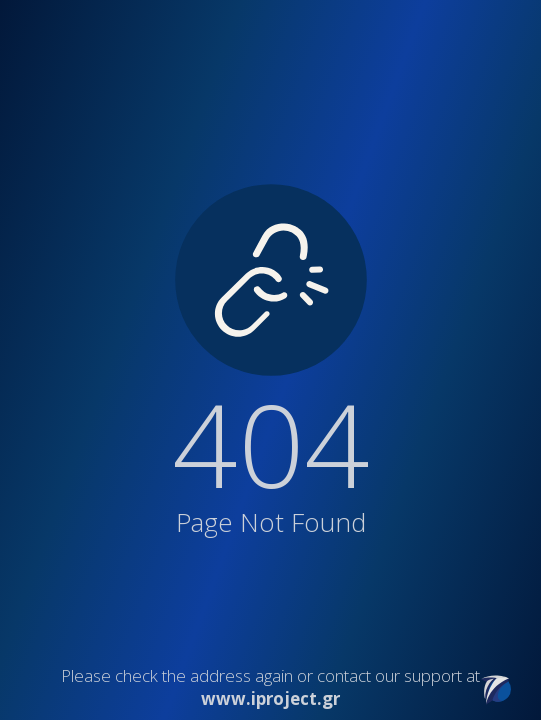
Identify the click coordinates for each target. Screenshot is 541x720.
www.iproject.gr (270, 698)
